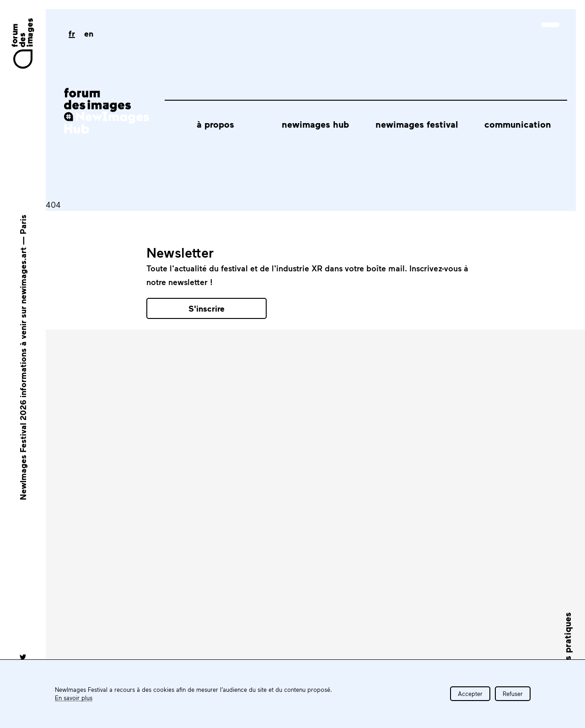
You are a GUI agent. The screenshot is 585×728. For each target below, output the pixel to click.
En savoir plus (74, 698)
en (89, 33)
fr (72, 33)
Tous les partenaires (443, 441)
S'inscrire (207, 308)
